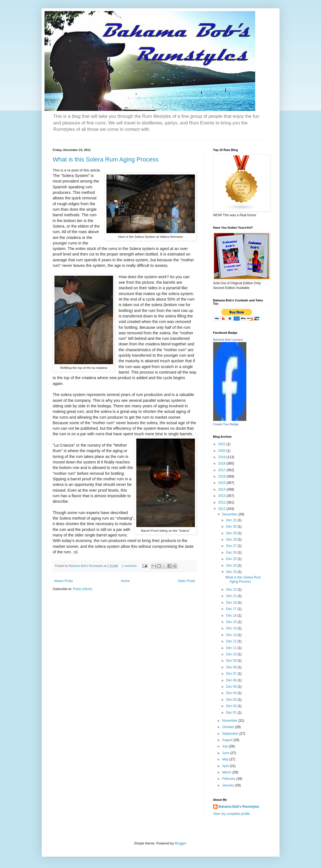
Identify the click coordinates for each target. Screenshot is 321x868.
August (228, 740)
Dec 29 (232, 533)
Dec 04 (232, 693)
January (228, 785)
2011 (222, 509)
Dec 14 (232, 628)
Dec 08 (232, 667)
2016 (222, 476)
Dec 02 (232, 706)
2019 (222, 457)
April (226, 766)
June (226, 753)
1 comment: (130, 566)
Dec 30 (232, 526)
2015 (222, 483)
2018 (222, 463)
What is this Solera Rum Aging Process (106, 159)
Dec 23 (232, 572)
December (230, 514)
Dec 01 (232, 713)
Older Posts (186, 581)
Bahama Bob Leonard (228, 340)
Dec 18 (232, 603)
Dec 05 (232, 687)
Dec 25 (232, 559)
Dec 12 (232, 641)
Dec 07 (232, 674)
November (230, 721)
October (228, 727)
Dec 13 (232, 635)
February (229, 779)
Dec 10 (232, 654)
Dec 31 (232, 520)
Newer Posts (64, 581)
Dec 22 (232, 590)
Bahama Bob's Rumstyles (239, 807)
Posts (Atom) (83, 589)
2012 (222, 502)
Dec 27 (232, 546)
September (231, 734)
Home (125, 581)
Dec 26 (232, 552)
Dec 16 (232, 616)
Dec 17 (232, 609)
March (227, 772)
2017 (222, 470)
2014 (222, 489)
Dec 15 (232, 622)
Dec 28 (232, 539)
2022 (222, 444)
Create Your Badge (226, 424)
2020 (222, 451)
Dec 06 (232, 680)
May (226, 759)
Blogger (180, 843)
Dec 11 (232, 648)
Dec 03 (232, 700)
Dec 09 (232, 661)
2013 (222, 496)
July (225, 746)
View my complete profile (232, 814)
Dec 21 (232, 596)
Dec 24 (232, 565)
